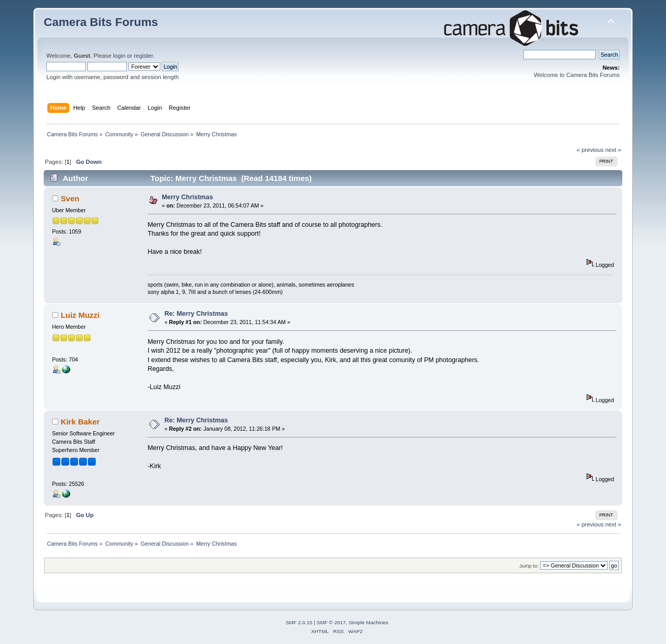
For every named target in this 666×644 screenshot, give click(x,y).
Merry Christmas (187, 197)
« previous (590, 150)
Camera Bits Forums (101, 22)
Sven (70, 198)
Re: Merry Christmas (196, 314)
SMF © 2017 (331, 622)
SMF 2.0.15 (299, 622)
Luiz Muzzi (80, 315)
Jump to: (529, 566)
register (143, 56)
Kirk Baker (80, 422)
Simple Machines (368, 622)
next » (613, 150)
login (119, 56)
